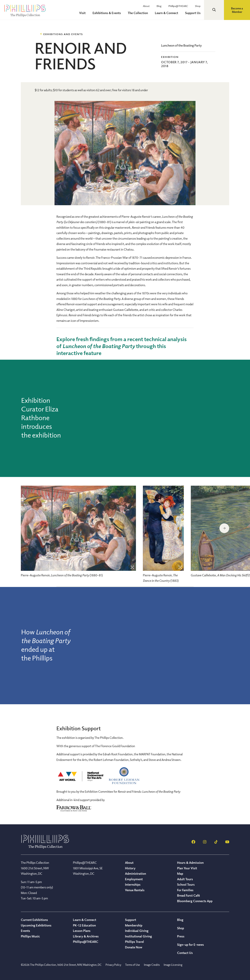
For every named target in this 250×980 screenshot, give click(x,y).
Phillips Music (30, 936)
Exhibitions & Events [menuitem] (107, 13)
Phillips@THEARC (178, 6)
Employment (134, 879)
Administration (136, 873)
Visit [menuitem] (82, 13)
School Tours (186, 884)
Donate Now (134, 947)
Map (180, 873)
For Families (185, 890)
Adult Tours (185, 879)
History (130, 868)
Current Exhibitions (34, 920)
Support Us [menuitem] (193, 13)
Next (224, 528)
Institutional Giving (138, 936)
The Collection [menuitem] (138, 13)
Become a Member (237, 10)
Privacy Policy (113, 965)
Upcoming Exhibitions (36, 925)
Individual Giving (137, 931)
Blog (159, 6)
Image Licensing (173, 965)
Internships (133, 884)
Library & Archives (86, 936)
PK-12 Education (84, 925)
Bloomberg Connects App (195, 901)
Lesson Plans (82, 931)
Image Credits (152, 965)
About (146, 6)
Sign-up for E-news (190, 945)
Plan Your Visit (187, 868)
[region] (78, 533)
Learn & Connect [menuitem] (166, 13)
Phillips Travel (134, 942)
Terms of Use (133, 965)
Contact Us (185, 953)
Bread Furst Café (188, 895)
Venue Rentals (135, 890)
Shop (198, 6)
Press (181, 936)
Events (25, 931)
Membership (134, 925)
